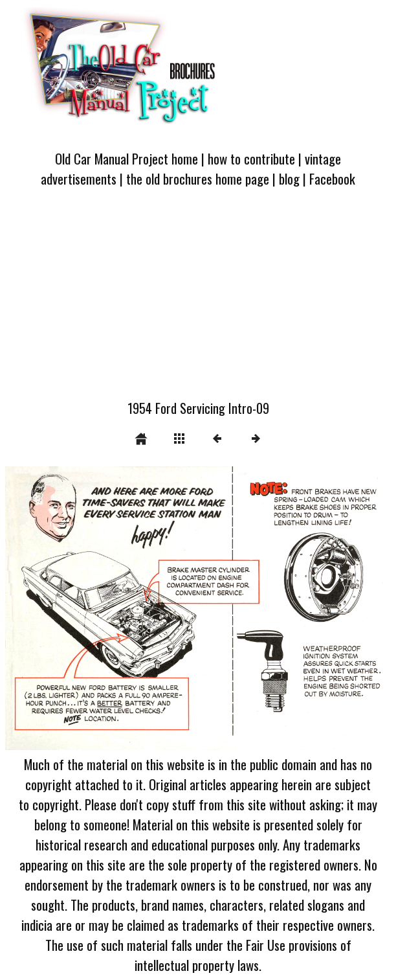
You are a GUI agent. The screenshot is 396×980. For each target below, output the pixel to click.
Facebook (332, 178)
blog (289, 178)
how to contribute (251, 158)
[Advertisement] (198, 301)
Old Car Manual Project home (126, 158)
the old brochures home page (198, 178)
